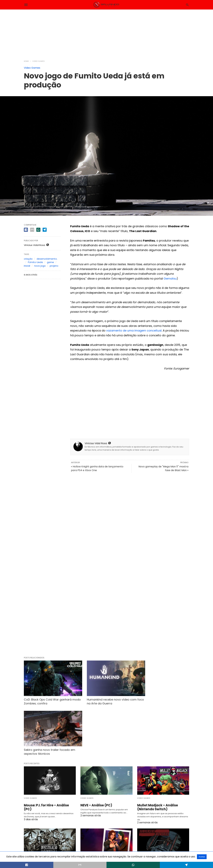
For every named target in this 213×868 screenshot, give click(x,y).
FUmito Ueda (35, 262)
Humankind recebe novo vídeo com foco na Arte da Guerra (105, 698)
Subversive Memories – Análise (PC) (162, 815)
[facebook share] (26, 230)
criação (28, 259)
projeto (54, 266)
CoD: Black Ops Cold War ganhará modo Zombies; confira (48, 698)
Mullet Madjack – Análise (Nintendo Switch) (157, 753)
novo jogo (40, 266)
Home (26, 61)
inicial (27, 266)
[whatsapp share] (38, 230)
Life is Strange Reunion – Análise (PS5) (106, 815)
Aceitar (202, 857)
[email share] (32, 230)
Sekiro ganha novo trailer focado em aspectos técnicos (163, 698)
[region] (106, 33)
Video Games (39, 61)
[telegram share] (45, 230)
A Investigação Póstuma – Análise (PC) (45, 815)
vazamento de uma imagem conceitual (134, 330)
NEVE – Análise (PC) (96, 751)
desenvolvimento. (47, 259)
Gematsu (170, 279)
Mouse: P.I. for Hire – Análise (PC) (49, 751)
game (50, 262)
